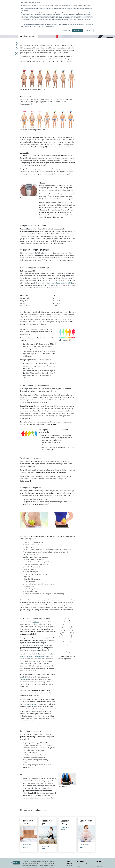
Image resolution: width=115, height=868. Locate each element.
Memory (78, 864)
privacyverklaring (42, 22)
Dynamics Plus (89, 866)
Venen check (99, 866)
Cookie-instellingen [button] (66, 31)
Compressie (69, 866)
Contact (98, 864)
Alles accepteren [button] (77, 31)
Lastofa (78, 866)
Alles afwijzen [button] (89, 31)
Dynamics (88, 864)
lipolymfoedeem (32, 704)
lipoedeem (35, 622)
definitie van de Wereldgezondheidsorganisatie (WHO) (54, 283)
